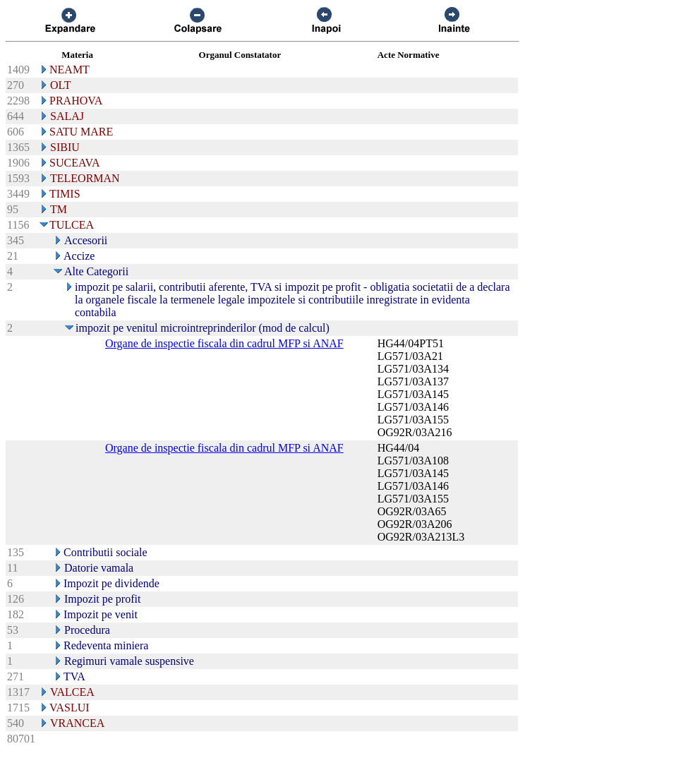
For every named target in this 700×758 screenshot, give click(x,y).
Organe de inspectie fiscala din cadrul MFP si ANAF (224, 343)
